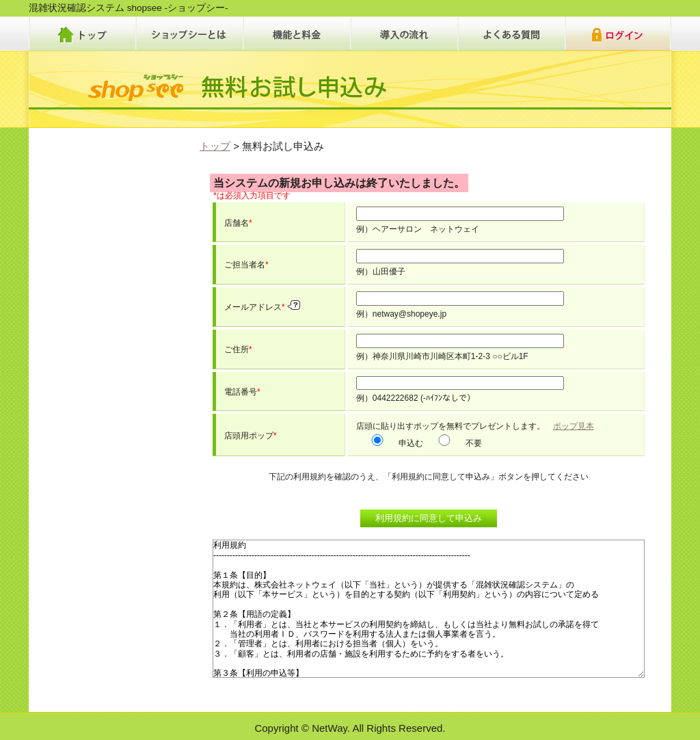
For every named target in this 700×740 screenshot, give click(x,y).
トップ (215, 146)
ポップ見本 (574, 426)
